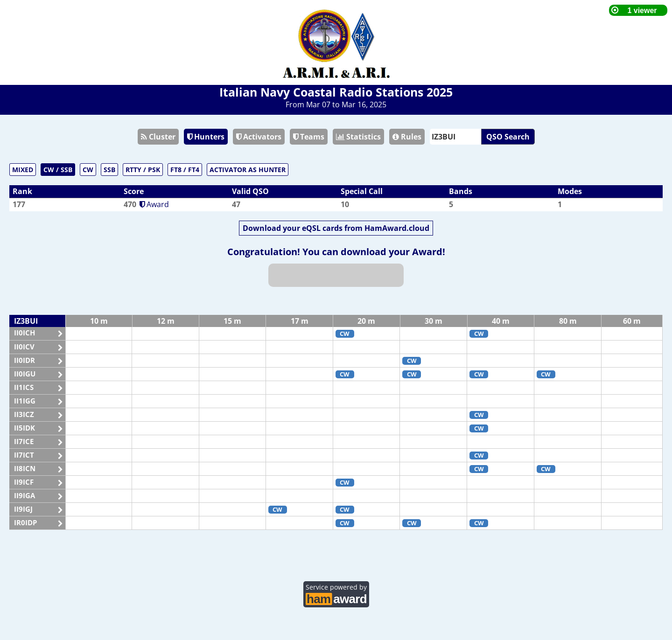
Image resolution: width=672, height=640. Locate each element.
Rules (407, 137)
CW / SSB (58, 170)
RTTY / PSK (143, 170)
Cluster (158, 137)
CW (88, 170)
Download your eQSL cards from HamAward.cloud (336, 228)
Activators (259, 137)
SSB (109, 170)
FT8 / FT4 (185, 170)
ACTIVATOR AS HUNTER (248, 170)
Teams (309, 137)
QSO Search (508, 137)
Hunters (206, 137)
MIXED (23, 170)
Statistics (358, 137)
